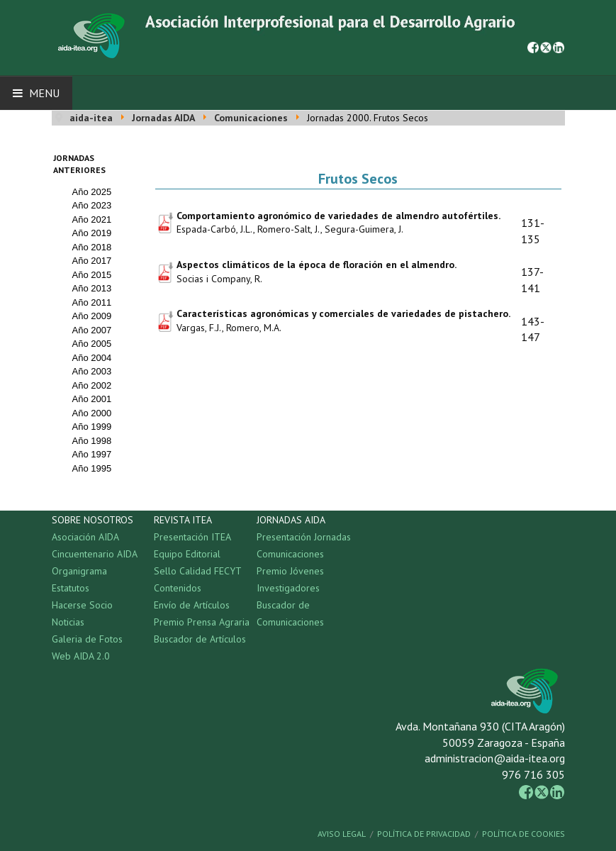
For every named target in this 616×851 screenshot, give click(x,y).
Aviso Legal (342, 834)
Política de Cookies (523, 834)
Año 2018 (92, 247)
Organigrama (79, 571)
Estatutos (71, 588)
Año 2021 (92, 219)
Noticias (68, 622)
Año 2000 (92, 413)
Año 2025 (92, 192)
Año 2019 (92, 233)
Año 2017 (92, 261)
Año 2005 (92, 344)
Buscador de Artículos (200, 639)
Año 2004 (92, 358)
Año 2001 (92, 399)
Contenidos (178, 588)
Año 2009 (92, 316)
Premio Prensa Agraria (202, 622)
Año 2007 (92, 330)
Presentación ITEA (192, 537)
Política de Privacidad (424, 834)
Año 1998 (92, 441)
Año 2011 (92, 302)
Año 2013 (92, 288)
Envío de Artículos (192, 605)
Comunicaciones (290, 554)
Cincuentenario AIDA (95, 554)
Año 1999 (92, 427)
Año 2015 (92, 275)
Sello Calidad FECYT (198, 571)
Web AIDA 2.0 (81, 656)
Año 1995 (92, 468)
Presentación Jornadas (304, 537)
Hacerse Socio (82, 605)
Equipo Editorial (187, 554)
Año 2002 (92, 385)
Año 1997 (92, 454)
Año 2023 (92, 205)
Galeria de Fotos (87, 639)
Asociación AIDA (85, 537)
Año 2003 (92, 371)
